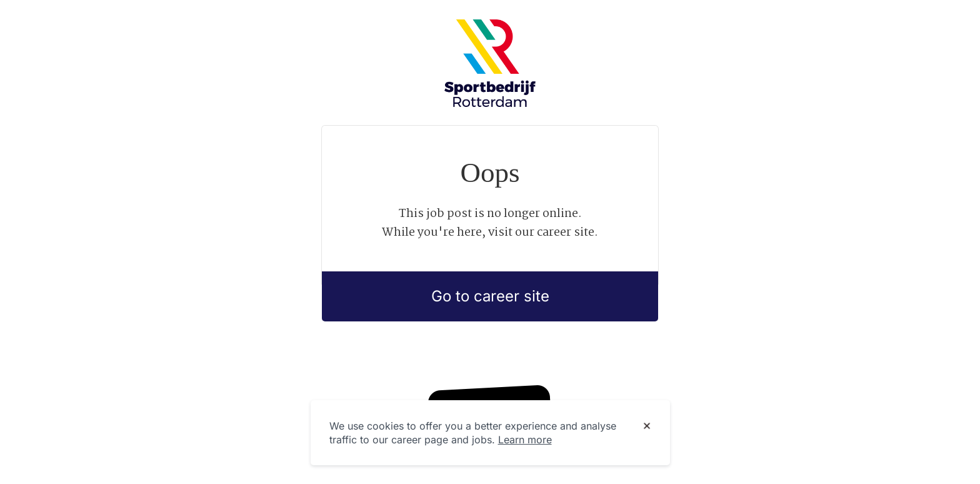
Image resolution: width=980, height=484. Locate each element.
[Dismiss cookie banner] (647, 426)
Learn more (525, 440)
